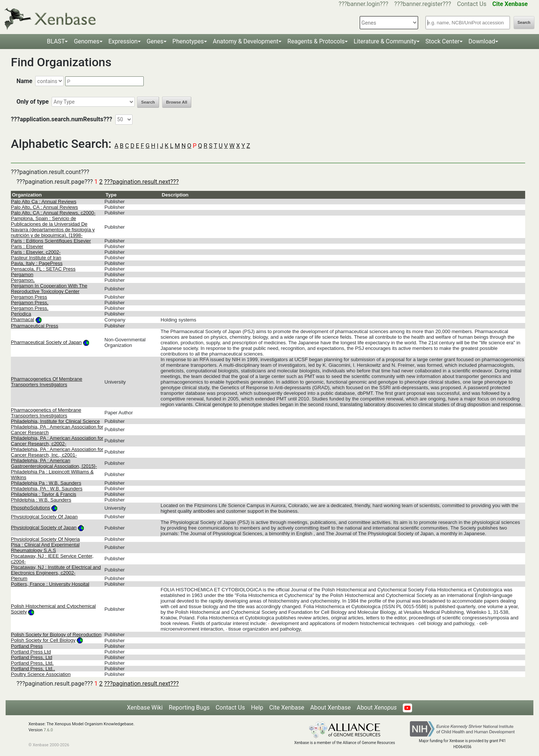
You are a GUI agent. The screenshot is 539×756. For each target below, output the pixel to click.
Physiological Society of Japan (44, 528)
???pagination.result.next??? (141, 182)
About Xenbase (331, 708)
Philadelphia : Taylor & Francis (44, 494)
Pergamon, (23, 280)
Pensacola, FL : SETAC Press (43, 269)
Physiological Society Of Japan (44, 517)
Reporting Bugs (189, 708)
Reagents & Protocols (316, 41)
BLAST (56, 41)
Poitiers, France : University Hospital (50, 584)
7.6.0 (48, 730)
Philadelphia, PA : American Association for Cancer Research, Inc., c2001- (57, 452)
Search (524, 23)
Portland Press (27, 646)
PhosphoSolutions (31, 508)
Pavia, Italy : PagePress (37, 263)
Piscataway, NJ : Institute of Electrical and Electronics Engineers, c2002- (56, 570)
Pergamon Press (29, 297)
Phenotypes (188, 41)
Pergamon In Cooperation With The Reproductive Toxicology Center (49, 289)
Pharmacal (22, 319)
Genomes (86, 41)
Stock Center (443, 41)
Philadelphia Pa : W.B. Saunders (46, 483)
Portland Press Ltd (31, 652)
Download (482, 41)
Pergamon (22, 275)
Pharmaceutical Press (34, 326)
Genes (155, 41)
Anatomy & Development (246, 41)
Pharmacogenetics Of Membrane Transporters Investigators (47, 382)
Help (257, 708)
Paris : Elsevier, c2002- (36, 252)
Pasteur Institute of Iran (36, 258)
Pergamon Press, (30, 303)
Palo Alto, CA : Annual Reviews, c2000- (53, 213)
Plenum (19, 578)
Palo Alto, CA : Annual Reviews (44, 207)
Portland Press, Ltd (32, 657)
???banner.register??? (423, 4)
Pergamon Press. (30, 308)
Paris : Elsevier (27, 246)
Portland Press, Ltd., (33, 669)
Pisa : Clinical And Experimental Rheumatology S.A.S (45, 548)
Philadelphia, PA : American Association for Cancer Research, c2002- (57, 441)
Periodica (21, 314)
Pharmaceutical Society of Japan (46, 342)
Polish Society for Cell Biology (43, 640)
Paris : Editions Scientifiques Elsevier (51, 241)
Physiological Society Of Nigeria (45, 539)
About (377, 708)
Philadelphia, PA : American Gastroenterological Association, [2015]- (54, 463)
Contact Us (472, 4)
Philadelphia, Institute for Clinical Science (55, 421)
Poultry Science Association (41, 674)
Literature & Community (385, 41)
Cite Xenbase (287, 708)
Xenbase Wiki (145, 708)
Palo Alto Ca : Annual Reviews (44, 202)
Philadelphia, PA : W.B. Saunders (47, 489)
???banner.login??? (364, 4)
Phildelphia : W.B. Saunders (41, 500)
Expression (123, 41)
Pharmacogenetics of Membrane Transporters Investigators (46, 413)
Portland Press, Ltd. (32, 663)
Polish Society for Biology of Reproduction (56, 635)
